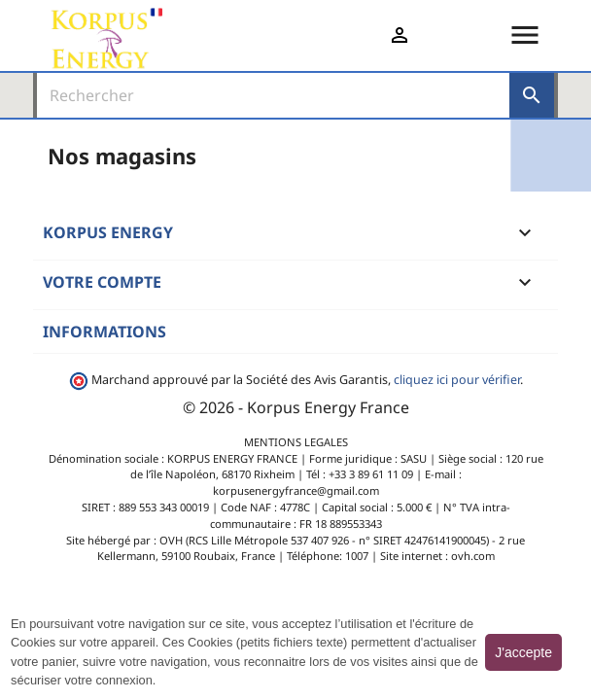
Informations (104, 332)
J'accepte (523, 652)
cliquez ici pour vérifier (457, 380)
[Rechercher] (273, 95)
